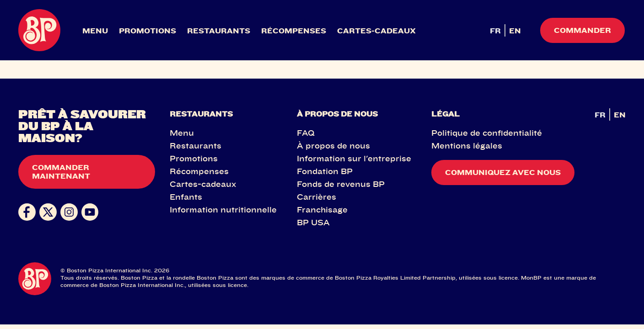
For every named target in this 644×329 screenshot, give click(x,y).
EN (515, 31)
